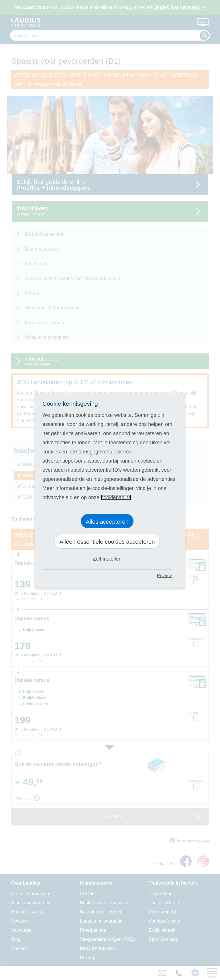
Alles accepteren (107, 522)
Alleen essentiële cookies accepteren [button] (107, 542)
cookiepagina (116, 497)
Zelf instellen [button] (107, 559)
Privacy (164, 576)
